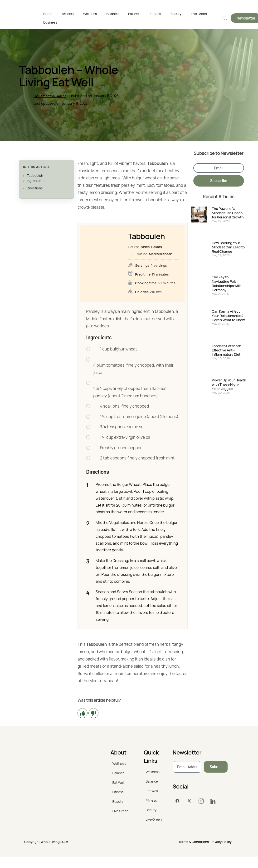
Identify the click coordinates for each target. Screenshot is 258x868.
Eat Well (134, 14)
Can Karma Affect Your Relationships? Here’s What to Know (228, 316)
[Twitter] (189, 801)
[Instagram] (201, 801)
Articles (68, 14)
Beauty (176, 14)
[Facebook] (177, 801)
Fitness (155, 14)
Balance (112, 14)
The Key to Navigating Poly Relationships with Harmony (227, 284)
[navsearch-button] (225, 18)
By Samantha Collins (50, 96)
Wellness (90, 14)
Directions (35, 188)
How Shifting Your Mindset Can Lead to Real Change (228, 247)
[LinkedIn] (213, 801)
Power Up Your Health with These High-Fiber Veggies (229, 385)
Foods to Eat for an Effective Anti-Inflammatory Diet (227, 350)
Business (50, 22)
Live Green (199, 14)
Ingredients (36, 181)
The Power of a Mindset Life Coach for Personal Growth (228, 213)
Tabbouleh (35, 175)
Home (48, 14)
